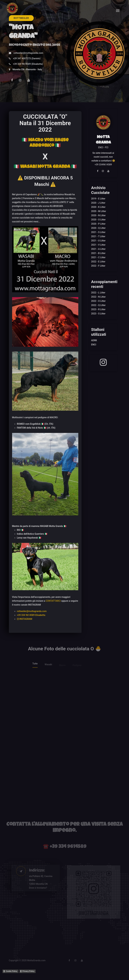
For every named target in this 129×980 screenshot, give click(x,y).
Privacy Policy (28, 971)
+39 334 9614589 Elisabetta (31, 615)
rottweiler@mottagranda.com (28, 53)
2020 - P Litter (98, 224)
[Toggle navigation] (118, 11)
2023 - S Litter (98, 314)
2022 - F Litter (98, 266)
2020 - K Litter (98, 207)
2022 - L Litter (98, 293)
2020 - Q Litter (98, 228)
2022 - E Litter (98, 262)
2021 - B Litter (98, 253)
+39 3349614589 (103, 165)
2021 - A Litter (98, 249)
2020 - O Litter (98, 220)
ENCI (94, 345)
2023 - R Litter (98, 309)
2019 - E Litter (98, 199)
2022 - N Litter (98, 297)
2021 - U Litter (98, 241)
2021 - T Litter (98, 236)
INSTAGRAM (25, 619)
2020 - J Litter (98, 203)
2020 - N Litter (98, 215)
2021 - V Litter (98, 245)
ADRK (94, 340)
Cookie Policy (11, 971)
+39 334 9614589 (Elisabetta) (28, 64)
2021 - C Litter (98, 257)
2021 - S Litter (98, 232)
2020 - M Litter (99, 211)
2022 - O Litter (98, 301)
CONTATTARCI (53, 601)
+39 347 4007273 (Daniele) (27, 58)
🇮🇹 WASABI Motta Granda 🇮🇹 (45, 167)
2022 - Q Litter (98, 305)
